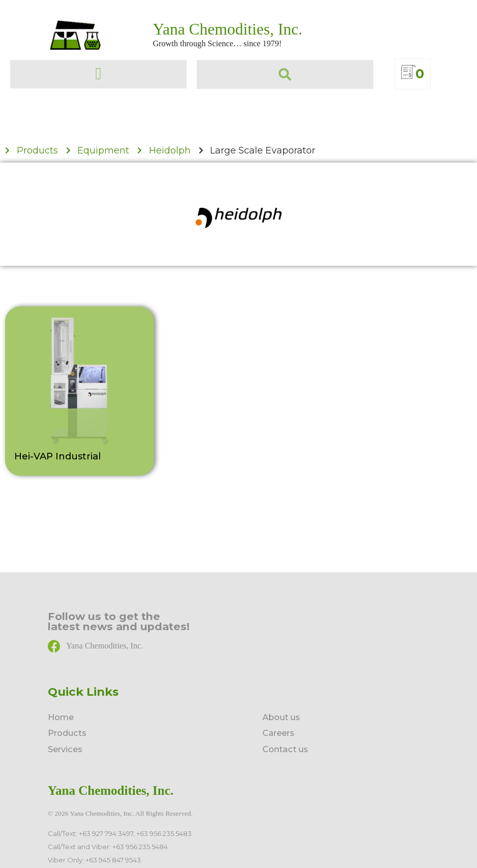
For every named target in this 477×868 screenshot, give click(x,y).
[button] (98, 74)
